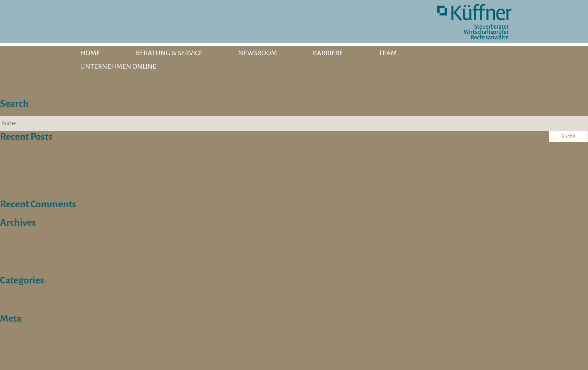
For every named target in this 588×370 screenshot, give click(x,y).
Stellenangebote (25, 308)
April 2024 (16, 260)
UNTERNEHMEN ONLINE (118, 66)
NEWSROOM (258, 53)
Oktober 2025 (20, 250)
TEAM (388, 53)
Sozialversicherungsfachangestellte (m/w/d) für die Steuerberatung (97, 184)
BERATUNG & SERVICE (169, 53)
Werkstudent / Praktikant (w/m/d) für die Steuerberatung (82, 193)
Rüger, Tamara (93, 93)
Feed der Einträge (26, 346)
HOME (90, 53)
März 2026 (16, 240)
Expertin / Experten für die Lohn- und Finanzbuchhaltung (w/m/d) (94, 164)
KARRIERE (328, 53)
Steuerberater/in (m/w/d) (37, 174)
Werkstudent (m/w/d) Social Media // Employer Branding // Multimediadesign (112, 154)
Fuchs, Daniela (94, 83)
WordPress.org (22, 365)
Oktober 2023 (20, 270)
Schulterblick (20, 298)
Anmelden (16, 336)
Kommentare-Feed (28, 355)
